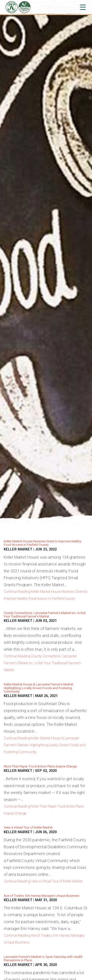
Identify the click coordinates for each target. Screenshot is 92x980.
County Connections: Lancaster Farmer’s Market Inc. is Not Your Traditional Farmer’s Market (45, 615)
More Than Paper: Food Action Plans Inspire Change (40, 766)
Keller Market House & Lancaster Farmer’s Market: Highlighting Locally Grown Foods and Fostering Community (39, 688)
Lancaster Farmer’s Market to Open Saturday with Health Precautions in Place (43, 958)
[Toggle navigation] (82, 7)
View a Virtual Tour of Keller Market (28, 827)
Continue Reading (46, 595)
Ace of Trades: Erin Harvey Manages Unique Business (41, 896)
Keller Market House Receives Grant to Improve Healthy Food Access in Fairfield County (42, 543)
